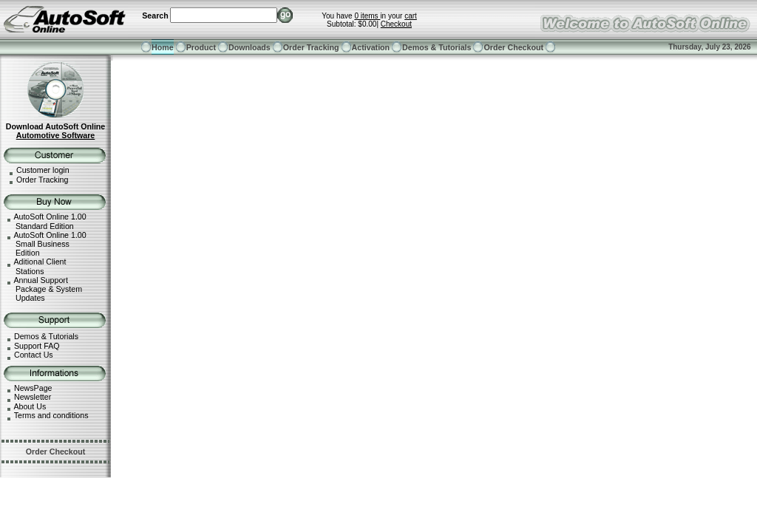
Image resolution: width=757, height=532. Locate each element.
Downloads (249, 47)
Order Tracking (311, 47)
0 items (367, 16)
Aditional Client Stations (35, 266)
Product (201, 47)
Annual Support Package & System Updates (43, 289)
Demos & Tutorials (437, 47)
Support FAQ (37, 346)
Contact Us (34, 355)
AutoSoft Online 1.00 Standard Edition (45, 221)
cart (411, 16)
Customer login (43, 170)
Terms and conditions (51, 415)
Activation (371, 47)
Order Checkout (513, 47)
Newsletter (33, 397)
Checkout (396, 24)
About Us (30, 406)
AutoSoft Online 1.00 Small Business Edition (45, 244)
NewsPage (33, 388)
